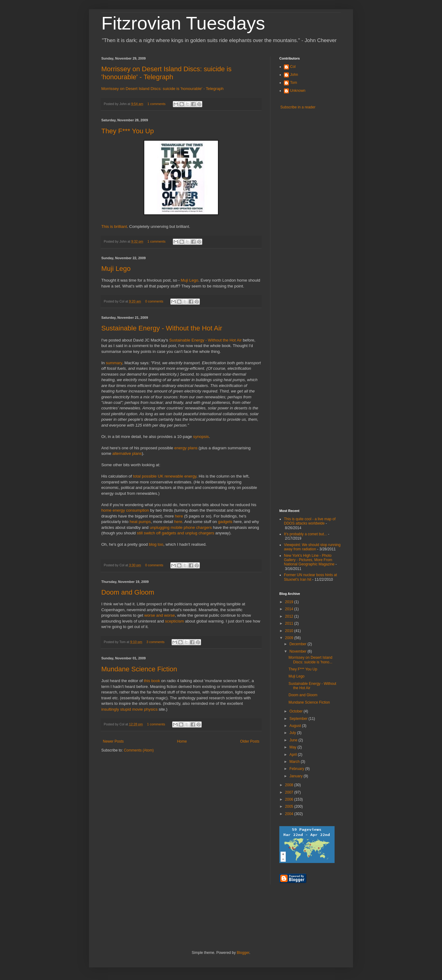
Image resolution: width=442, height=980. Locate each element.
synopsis (201, 437)
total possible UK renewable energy (165, 476)
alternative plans (127, 453)
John (294, 75)
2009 (290, 638)
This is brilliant (114, 226)
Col (293, 67)
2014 (290, 609)
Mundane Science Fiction (139, 669)
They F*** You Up (128, 131)
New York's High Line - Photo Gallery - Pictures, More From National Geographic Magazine (309, 560)
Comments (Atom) (139, 750)
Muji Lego (116, 269)
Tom (294, 83)
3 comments (155, 642)
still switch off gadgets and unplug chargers (176, 533)
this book (152, 681)
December (299, 644)
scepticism (174, 621)
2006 (290, 799)
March (295, 762)
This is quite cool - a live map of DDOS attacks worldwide (310, 521)
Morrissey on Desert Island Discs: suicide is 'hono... (310, 660)
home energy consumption (125, 510)
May (293, 747)
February (297, 769)
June (294, 740)
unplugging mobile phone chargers (181, 527)
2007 (290, 792)
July (293, 733)
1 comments (156, 104)
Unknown (298, 91)
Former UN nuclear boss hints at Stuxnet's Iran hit (310, 577)
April (294, 755)
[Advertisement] (304, 406)
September (299, 719)
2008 (290, 785)
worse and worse (160, 615)
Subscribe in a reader (298, 107)
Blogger (243, 953)
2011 (290, 623)
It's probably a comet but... (305, 534)
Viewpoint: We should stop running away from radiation (312, 547)
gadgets (225, 522)
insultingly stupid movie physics (129, 709)
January (297, 776)
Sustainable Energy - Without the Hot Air (162, 328)
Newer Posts (113, 741)
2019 (290, 602)
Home (182, 741)
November (299, 651)
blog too (156, 544)
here (179, 516)
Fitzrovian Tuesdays (183, 23)
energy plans (186, 448)
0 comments (154, 301)
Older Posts (250, 741)
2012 (290, 616)
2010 (290, 631)
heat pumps (140, 522)
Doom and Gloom (128, 592)
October (297, 711)
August (296, 726)
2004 (290, 814)
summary (114, 363)
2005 (290, 806)
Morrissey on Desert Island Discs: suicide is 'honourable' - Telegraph (166, 73)
